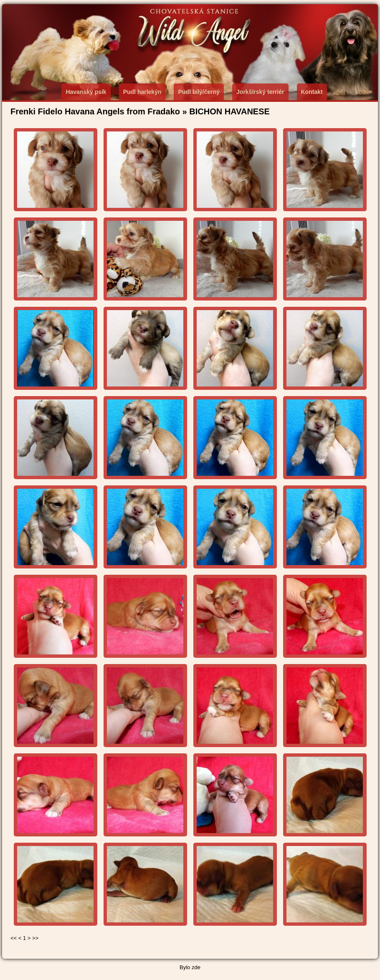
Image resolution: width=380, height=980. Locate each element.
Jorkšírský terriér (260, 92)
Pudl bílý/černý (199, 92)
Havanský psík (86, 92)
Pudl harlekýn (142, 92)
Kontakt (312, 92)
